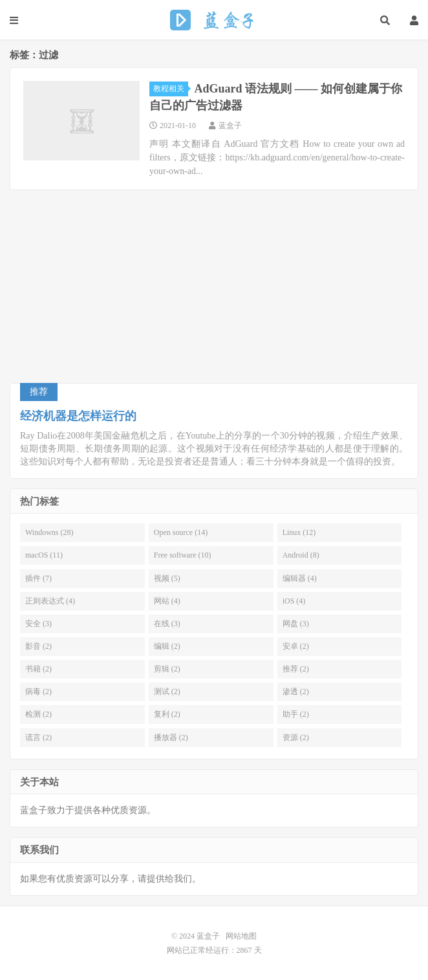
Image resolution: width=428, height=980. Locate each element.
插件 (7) (38, 578)
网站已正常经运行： (202, 950)
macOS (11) (44, 555)
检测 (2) (38, 714)
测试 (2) (167, 691)
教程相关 (171, 89)
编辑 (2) (167, 646)
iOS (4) (294, 601)
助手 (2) (296, 714)
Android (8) (301, 555)
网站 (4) (167, 601)
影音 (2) (38, 646)
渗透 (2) (296, 691)
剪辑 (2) (167, 669)
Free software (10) (183, 555)
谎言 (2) (38, 737)
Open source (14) (181, 532)
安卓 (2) (296, 646)
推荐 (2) (296, 669)
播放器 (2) (171, 737)
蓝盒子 (214, 20)
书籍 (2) (38, 669)
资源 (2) (296, 737)
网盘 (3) (296, 624)
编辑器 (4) (300, 578)
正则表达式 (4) (50, 601)
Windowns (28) (49, 532)
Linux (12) (299, 532)
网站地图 (241, 936)
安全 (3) (38, 624)
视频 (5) (167, 578)
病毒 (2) (38, 691)
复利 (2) (167, 714)
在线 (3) (167, 624)
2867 (244, 950)
